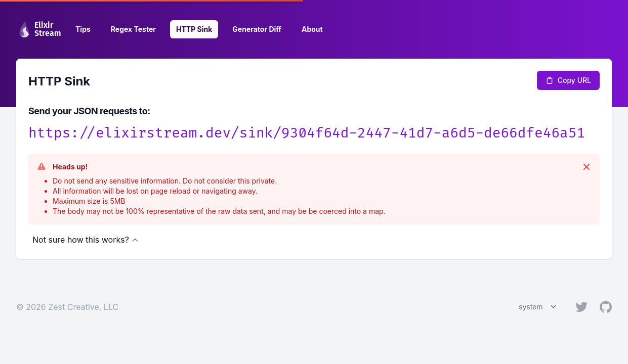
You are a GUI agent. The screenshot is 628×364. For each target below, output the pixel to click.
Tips (83, 29)
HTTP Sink (194, 29)
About (312, 29)
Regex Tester (133, 29)
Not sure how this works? (86, 240)
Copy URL (568, 80)
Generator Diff (257, 29)
